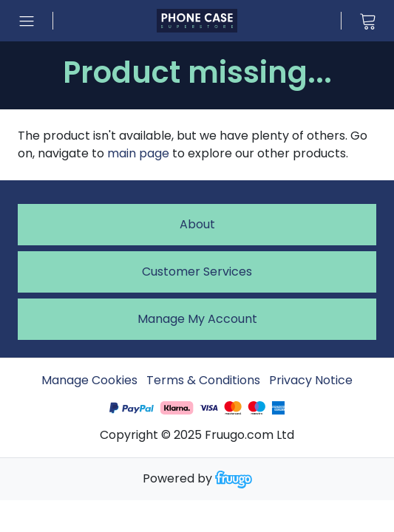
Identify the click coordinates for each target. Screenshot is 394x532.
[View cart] (367, 21)
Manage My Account (197, 319)
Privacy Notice (311, 380)
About (197, 224)
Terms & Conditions (203, 380)
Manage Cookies (89, 380)
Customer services (197, 272)
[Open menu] (27, 21)
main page (138, 153)
